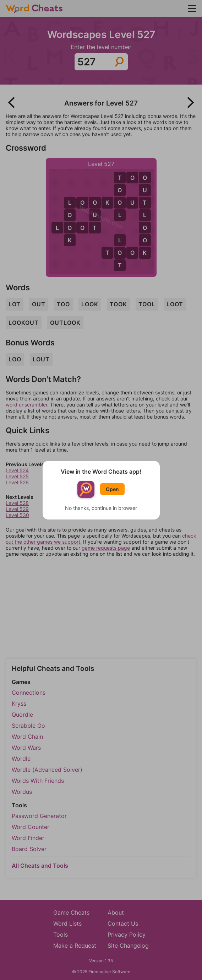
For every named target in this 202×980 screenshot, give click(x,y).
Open (112, 489)
